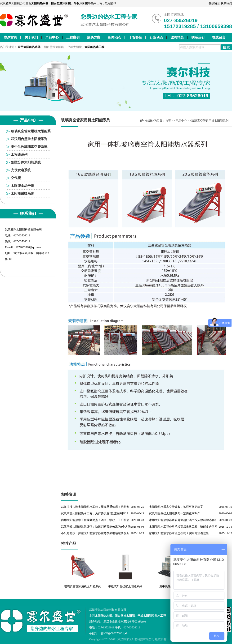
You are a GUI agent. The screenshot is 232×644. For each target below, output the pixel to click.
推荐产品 (69, 544)
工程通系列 (19, 155)
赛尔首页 (10, 37)
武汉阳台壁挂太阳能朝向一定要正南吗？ (175, 513)
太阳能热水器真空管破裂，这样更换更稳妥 (176, 507)
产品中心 (52, 37)
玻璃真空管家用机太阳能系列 (31, 132)
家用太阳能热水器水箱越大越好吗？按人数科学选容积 (183, 520)
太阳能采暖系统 (22, 194)
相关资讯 (69, 494)
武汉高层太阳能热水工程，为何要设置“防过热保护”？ (95, 513)
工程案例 (73, 37)
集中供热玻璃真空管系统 (29, 147)
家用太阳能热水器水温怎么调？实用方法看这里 (179, 533)
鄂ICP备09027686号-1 (114, 633)
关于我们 (31, 37)
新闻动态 (115, 37)
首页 (168, 121)
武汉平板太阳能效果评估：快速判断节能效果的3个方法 (96, 527)
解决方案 (94, 37)
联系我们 (226, 3)
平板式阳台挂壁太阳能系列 (125, 586)
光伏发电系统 (21, 170)
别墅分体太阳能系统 (26, 162)
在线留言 (214, 3)
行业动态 (156, 37)
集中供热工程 (168, 586)
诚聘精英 (177, 37)
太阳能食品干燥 (22, 186)
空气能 (16, 178)
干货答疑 (135, 37)
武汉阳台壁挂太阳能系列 (29, 139)
